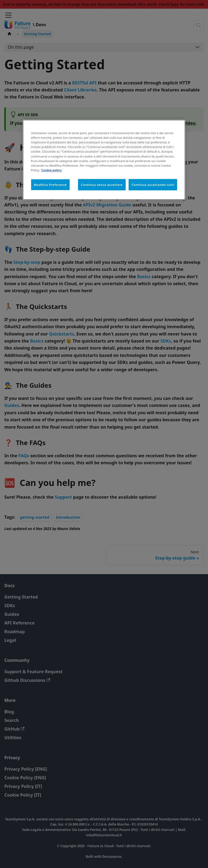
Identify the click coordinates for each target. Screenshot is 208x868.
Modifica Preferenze (50, 184)
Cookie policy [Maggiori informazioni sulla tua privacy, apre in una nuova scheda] (52, 170)
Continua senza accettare (102, 184)
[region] (104, 160)
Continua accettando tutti (153, 184)
